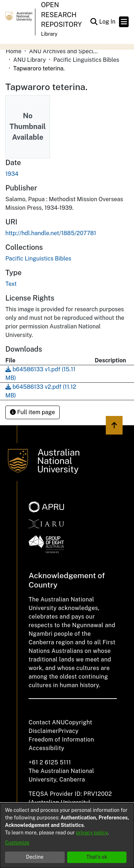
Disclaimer (43, 731)
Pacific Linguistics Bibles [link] (86, 60)
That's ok (97, 857)
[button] (94, 22)
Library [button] (49, 34)
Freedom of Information (61, 740)
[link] (38, 259)
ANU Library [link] (29, 60)
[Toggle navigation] (124, 22)
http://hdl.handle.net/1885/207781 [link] (51, 233)
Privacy (68, 731)
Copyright (78, 722)
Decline (35, 857)
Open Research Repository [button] (61, 15)
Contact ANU (47, 722)
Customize (17, 843)
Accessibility (46, 748)
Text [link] (11, 284)
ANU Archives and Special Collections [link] (65, 51)
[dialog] (67, 835)
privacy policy (92, 833)
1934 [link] (12, 174)
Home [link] (14, 51)
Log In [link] (108, 22)
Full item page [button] (33, 412)
